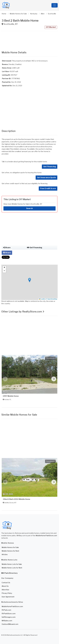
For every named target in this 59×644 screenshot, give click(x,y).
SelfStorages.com (9, 617)
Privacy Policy (7, 593)
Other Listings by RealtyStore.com (23, 312)
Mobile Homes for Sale (10, 547)
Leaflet (42, 299)
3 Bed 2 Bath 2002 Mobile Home (16, 499)
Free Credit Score (48, 188)
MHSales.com (7, 621)
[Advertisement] (29, 40)
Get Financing (50, 167)
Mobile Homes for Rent (10, 551)
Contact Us (6, 583)
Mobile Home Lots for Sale (12, 564)
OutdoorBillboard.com (10, 624)
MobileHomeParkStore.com (46, 536)
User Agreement (8, 597)
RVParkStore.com (9, 614)
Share (7, 248)
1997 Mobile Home (11, 396)
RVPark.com (6, 610)
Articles (5, 554)
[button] (30, 280)
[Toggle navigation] (55, 5)
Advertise (5, 590)
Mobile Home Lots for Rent (12, 568)
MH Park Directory (9, 573)
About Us (5, 586)
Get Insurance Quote (46, 178)
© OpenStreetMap (52, 299)
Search (29, 208)
